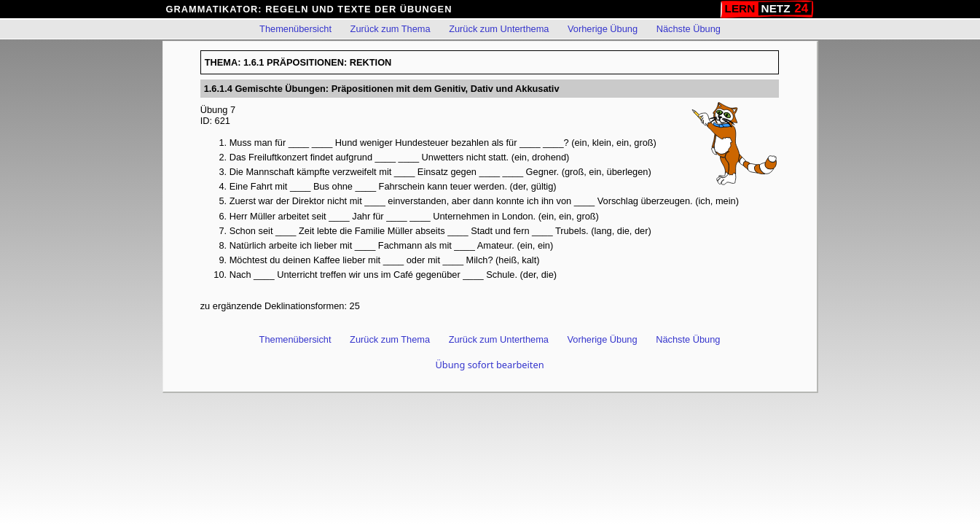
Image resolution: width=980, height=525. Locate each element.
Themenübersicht (295, 29)
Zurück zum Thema (391, 29)
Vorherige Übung (603, 29)
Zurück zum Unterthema (499, 29)
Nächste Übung (689, 29)
